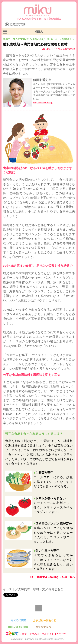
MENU (39, 32)
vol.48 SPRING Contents (58, 49)
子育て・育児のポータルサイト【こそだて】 (44, 634)
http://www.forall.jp (43, 103)
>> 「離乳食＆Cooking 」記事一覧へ (53, 577)
